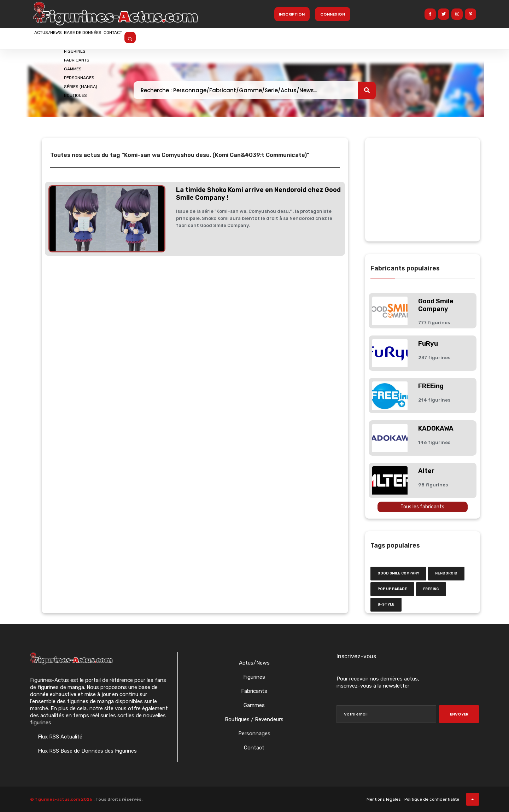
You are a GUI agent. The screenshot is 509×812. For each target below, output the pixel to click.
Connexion (333, 14)
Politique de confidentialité (432, 799)
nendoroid (446, 573)
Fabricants (254, 691)
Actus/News (57, 38)
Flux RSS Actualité (59, 737)
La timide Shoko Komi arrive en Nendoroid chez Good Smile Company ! (258, 194)
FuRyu (428, 344)
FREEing (431, 386)
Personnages (254, 734)
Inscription (292, 14)
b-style (386, 604)
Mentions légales (384, 799)
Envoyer (459, 714)
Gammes (254, 705)
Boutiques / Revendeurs (254, 719)
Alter (426, 471)
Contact (156, 38)
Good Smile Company (436, 305)
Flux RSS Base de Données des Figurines (87, 751)
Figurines (254, 677)
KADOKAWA (436, 428)
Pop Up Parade (392, 589)
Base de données (109, 38)
